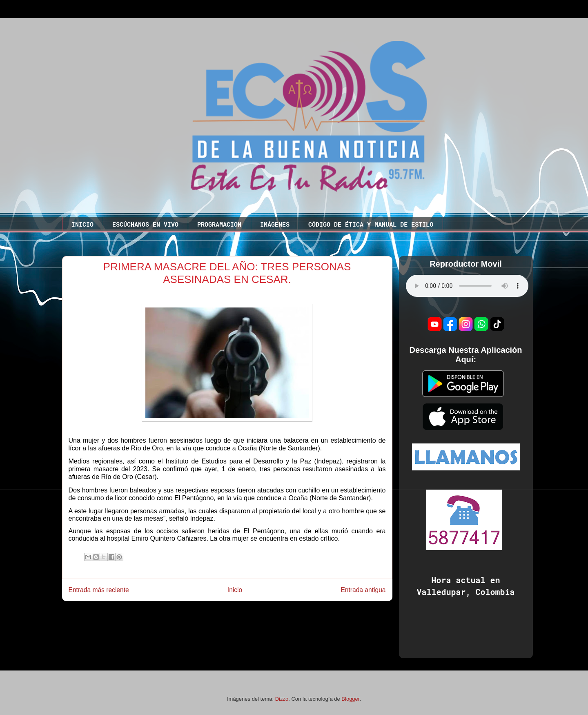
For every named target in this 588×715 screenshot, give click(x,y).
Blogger (350, 699)
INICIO (82, 224)
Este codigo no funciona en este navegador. (467, 286)
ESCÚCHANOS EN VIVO (145, 224)
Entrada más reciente (99, 590)
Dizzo (282, 699)
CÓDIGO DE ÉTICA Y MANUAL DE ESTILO (371, 224)
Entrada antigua (363, 590)
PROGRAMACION (219, 224)
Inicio (235, 590)
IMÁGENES (275, 224)
